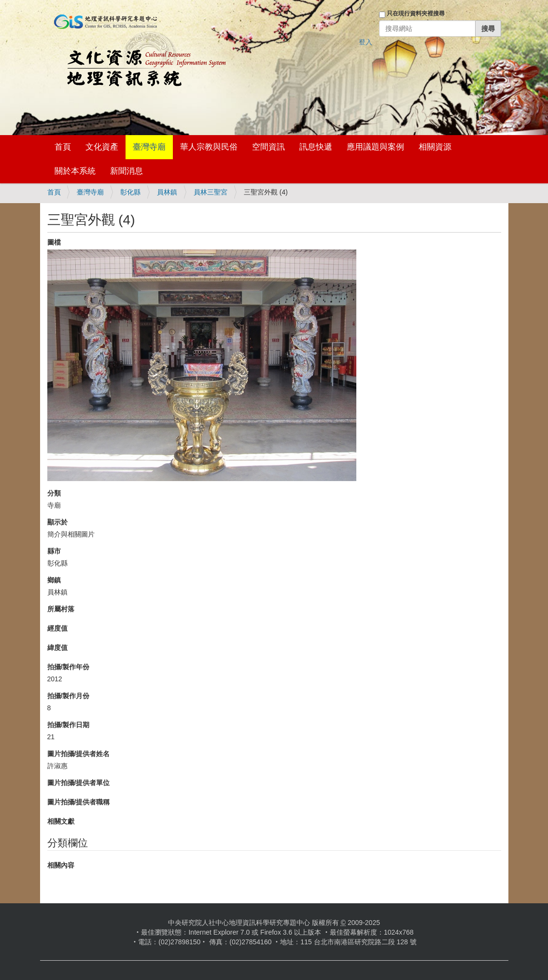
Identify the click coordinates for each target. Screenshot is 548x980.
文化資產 (102, 147)
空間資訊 (268, 147)
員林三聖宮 (211, 192)
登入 (365, 42)
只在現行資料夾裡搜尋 (416, 14)
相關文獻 (61, 821)
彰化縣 (130, 192)
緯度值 (57, 648)
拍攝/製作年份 (69, 667)
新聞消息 (126, 171)
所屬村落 (61, 609)
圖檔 (54, 242)
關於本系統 (75, 171)
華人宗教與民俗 (209, 147)
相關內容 (61, 865)
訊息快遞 (316, 147)
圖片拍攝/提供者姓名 (79, 754)
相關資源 (435, 147)
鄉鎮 (54, 580)
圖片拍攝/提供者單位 (79, 783)
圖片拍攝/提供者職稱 (79, 802)
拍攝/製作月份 (69, 696)
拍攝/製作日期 (69, 725)
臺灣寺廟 (149, 147)
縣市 (54, 551)
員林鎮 (167, 192)
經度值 (57, 628)
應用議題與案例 (375, 147)
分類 (54, 493)
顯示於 (57, 522)
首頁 (63, 147)
